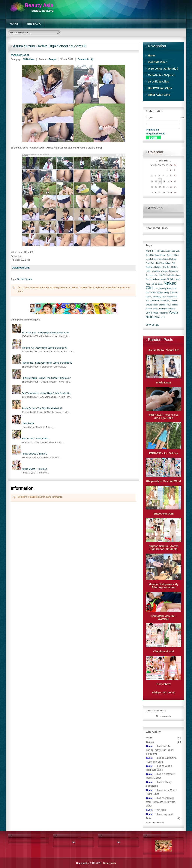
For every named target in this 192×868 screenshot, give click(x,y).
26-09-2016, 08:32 (20, 55)
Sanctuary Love (159, 297)
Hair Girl (167, 267)
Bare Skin (150, 255)
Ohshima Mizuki (163, 651)
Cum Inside (163, 259)
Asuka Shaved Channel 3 (34, 454)
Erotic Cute (150, 263)
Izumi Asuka (28, 423)
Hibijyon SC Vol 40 (163, 692)
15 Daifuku (29, 59)
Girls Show (163, 684)
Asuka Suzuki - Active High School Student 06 (50, 46)
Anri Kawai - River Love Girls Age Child (164, 416)
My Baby (171, 279)
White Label (160, 317)
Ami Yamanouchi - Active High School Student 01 (46, 393)
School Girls (172, 297)
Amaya (52, 59)
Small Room (164, 305)
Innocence (174, 271)
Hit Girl (174, 267)
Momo (163, 279)
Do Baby (173, 259)
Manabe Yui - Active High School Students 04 (44, 348)
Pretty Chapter (157, 293)
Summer (174, 305)
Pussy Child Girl (171, 293)
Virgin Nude (152, 313)
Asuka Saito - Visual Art (163, 350)
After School (151, 251)
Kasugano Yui (151, 275)
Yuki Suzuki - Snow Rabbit (35, 439)
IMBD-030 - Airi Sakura (163, 453)
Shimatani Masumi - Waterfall (163, 617)
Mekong (156, 279)
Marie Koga (163, 383)
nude (156, 289)
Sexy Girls (165, 301)
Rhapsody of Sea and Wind (163, 481)
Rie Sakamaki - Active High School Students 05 (45, 333)
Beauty (170, 255)
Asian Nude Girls (173, 251)
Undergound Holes (167, 309)
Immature (156, 271)
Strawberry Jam (163, 514)
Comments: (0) (85, 59)
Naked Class (157, 284)
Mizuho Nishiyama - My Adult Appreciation (163, 586)
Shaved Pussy (152, 305)
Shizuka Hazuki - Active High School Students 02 (46, 378)
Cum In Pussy (151, 259)
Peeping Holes (165, 289)
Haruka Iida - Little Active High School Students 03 (47, 363)
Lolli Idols (171, 275)
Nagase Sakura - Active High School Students (164, 548)
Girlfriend (158, 267)
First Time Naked (163, 263)
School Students (153, 301)
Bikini (176, 255)
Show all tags (152, 325)
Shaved (174, 301)
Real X (148, 297)
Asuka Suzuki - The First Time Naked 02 (42, 408)
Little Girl (162, 275)
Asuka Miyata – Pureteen (34, 469)
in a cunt (164, 271)
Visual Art (163, 313)
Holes (148, 271)
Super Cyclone (152, 309)
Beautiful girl (160, 255)
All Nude (161, 251)
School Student (25, 279)
